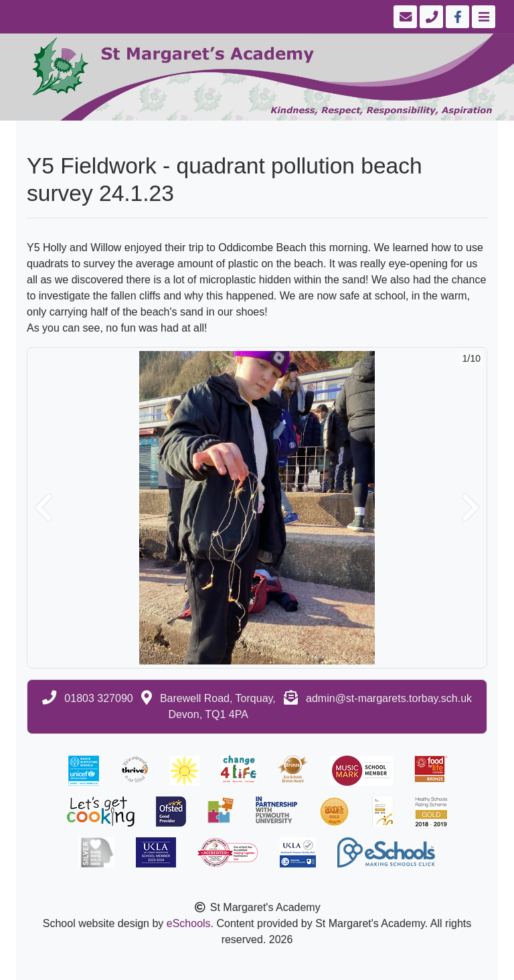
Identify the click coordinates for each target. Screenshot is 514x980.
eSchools (189, 923)
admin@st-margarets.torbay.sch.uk (389, 698)
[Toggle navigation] (482, 17)
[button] (44, 508)
